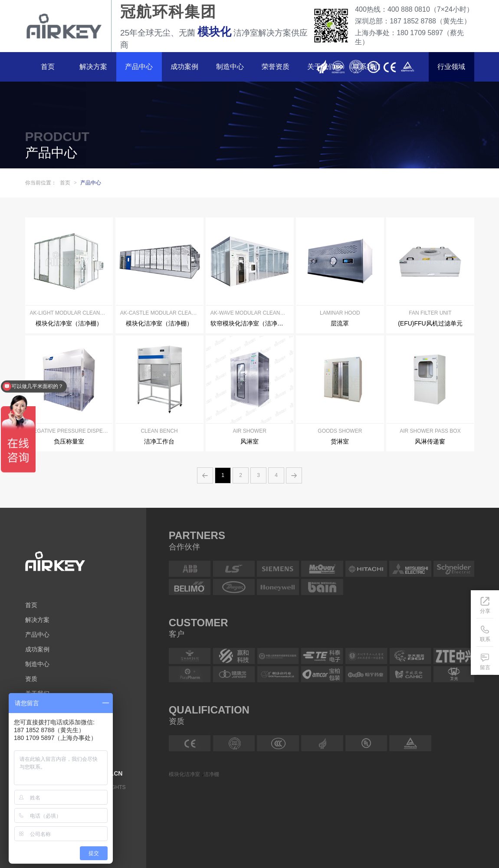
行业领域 (451, 67)
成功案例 (184, 67)
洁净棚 (211, 774)
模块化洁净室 (184, 774)
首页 (48, 67)
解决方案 (93, 67)
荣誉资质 (276, 67)
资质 (31, 679)
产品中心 (139, 67)
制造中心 (230, 67)
